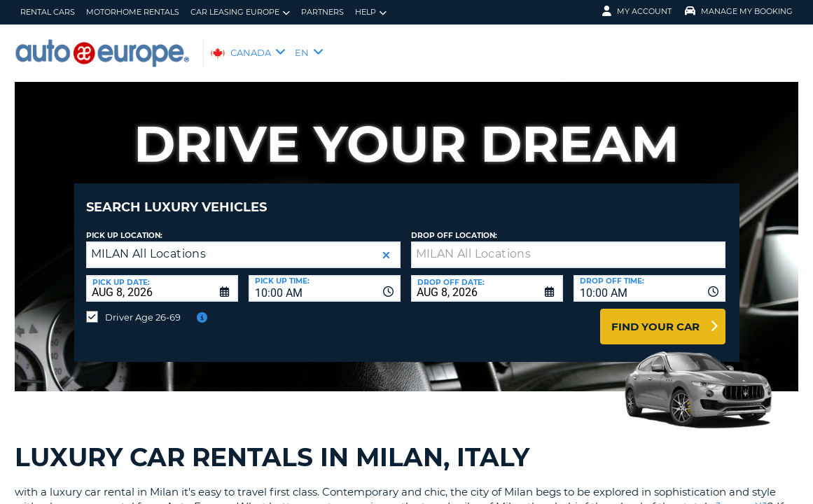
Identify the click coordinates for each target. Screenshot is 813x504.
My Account (637, 11)
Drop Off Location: (454, 225)
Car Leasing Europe (240, 12)
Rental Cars (48, 12)
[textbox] (568, 244)
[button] (386, 245)
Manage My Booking (739, 11)
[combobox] (325, 278)
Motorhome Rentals (133, 12)
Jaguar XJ (742, 496)
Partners (322, 12)
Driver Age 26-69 (143, 307)
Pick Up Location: (124, 225)
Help (371, 12)
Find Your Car (655, 316)
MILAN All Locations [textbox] (149, 243)
